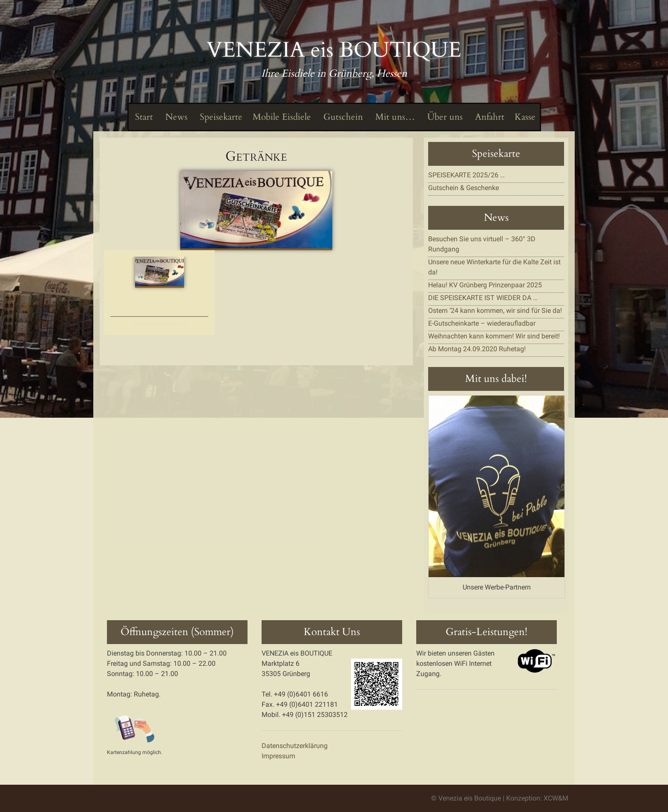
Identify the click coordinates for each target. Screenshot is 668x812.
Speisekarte (220, 117)
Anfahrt (489, 117)
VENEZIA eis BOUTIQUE (334, 50)
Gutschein (342, 117)
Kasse (525, 117)
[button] (256, 210)
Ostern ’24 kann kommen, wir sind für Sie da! (495, 311)
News (175, 117)
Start (143, 117)
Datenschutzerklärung (295, 746)
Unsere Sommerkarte (159, 324)
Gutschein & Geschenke (464, 188)
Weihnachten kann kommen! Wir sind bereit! (494, 336)
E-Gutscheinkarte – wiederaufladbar (482, 323)
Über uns (444, 117)
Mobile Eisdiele (282, 117)
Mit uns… (394, 117)
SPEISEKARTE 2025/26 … (466, 175)
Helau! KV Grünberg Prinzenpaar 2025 (485, 285)
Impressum (278, 756)
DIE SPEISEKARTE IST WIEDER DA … (483, 298)
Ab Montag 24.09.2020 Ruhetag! (477, 349)
